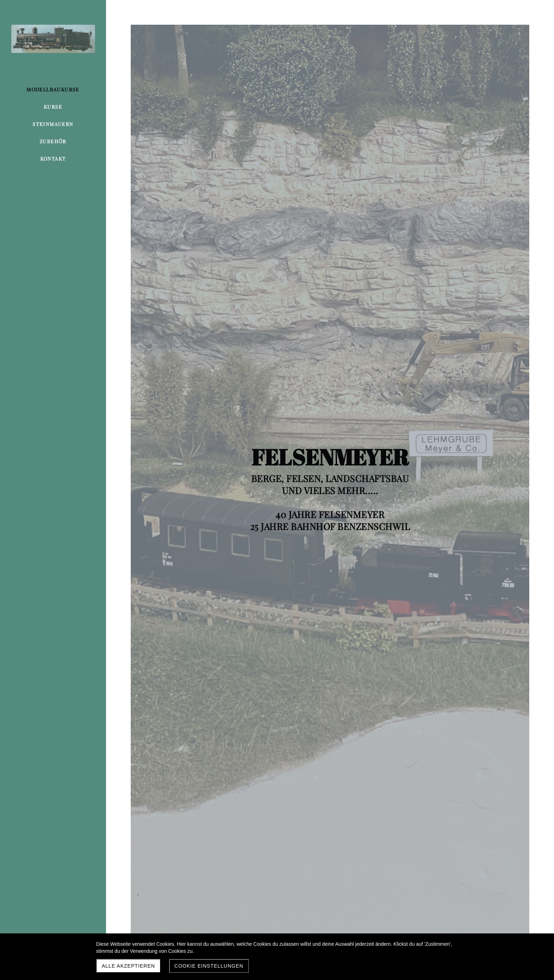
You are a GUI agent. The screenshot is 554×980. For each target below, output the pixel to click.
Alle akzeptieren (128, 966)
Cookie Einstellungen (209, 966)
